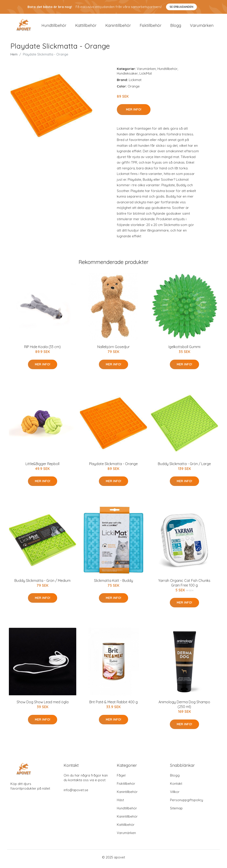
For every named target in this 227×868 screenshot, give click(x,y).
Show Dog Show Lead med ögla (43, 705)
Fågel (121, 778)
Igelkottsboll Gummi (184, 350)
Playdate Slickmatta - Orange (113, 467)
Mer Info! (134, 113)
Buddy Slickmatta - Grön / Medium (42, 584)
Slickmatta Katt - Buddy (113, 584)
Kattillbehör (86, 27)
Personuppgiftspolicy (187, 803)
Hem (14, 57)
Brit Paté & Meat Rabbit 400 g (113, 705)
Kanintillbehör (118, 27)
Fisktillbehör (151, 27)
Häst (120, 803)
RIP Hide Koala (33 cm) (42, 350)
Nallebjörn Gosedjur (113, 350)
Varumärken (202, 27)
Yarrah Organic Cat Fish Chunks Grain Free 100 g (184, 586)
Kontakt (176, 787)
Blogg (176, 27)
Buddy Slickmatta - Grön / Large (184, 467)
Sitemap (176, 811)
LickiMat (146, 76)
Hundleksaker (127, 76)
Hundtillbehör (54, 27)
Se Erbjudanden (181, 7)
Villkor (175, 795)
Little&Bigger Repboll (42, 467)
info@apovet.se (76, 793)
